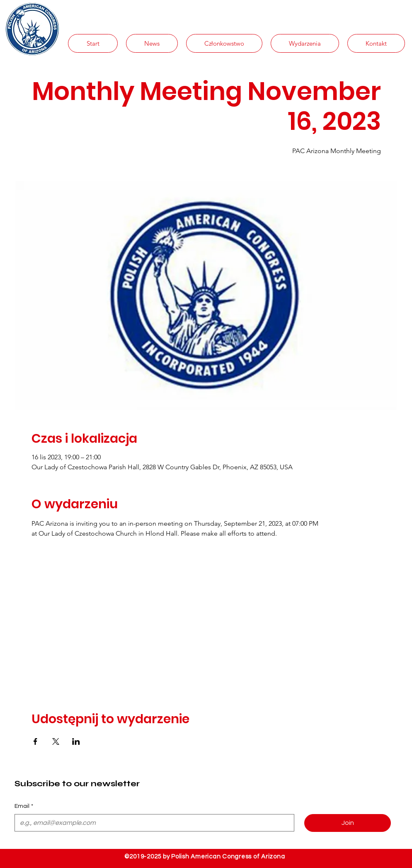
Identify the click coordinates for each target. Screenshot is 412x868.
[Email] (152, 823)
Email (24, 807)
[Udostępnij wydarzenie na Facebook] (35, 741)
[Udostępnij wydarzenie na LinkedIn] (76, 741)
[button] (152, 43)
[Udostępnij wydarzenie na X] (56, 741)
